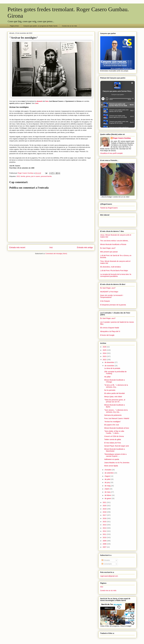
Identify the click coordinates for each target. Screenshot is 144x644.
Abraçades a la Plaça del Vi (110, 331)
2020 (105, 506)
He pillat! (107, 377)
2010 (105, 537)
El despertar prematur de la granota (113, 305)
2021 (105, 502)
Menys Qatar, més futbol (113, 397)
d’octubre (108, 470)
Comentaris (107, 564)
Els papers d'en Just (112, 425)
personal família (46, 176)
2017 (105, 515)
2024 (105, 353)
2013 (105, 528)
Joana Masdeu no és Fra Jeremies (117, 463)
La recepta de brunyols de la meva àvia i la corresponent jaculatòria (116, 275)
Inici (51, 247)
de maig (108, 486)
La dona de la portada (112, 368)
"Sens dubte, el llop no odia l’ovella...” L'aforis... (114, 432)
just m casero (36, 176)
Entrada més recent (17, 247)
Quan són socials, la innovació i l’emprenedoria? (112, 296)
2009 (105, 541)
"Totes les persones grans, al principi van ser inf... (115, 401)
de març (108, 492)
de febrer (108, 495)
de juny (108, 482)
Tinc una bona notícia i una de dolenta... (115, 241)
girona (28, 176)
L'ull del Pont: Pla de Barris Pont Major (114, 271)
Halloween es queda (112, 459)
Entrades (106, 560)
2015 (105, 522)
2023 (105, 356)
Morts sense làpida (111, 466)
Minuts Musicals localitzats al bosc (117, 428)
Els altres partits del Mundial (114, 393)
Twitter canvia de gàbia (113, 439)
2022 (18, 176)
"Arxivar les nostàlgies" (112, 422)
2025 (105, 350)
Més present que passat (109, 252)
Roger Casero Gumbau (122, 138)
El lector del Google (107, 335)
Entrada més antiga (85, 247)
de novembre (110, 366)
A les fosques (105, 301)
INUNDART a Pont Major (109, 292)
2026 (105, 347)
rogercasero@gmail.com (109, 576)
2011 (105, 534)
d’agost (108, 476)
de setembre (109, 473)
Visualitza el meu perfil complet (111, 153)
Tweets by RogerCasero (109, 208)
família (23, 176)
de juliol (108, 479)
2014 (105, 525)
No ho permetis (110, 390)
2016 (105, 518)
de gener (108, 498)
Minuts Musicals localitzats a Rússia (113, 244)
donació (40, 101)
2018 (105, 512)
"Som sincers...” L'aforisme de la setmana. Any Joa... (116, 411)
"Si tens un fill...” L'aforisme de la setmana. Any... (116, 386)
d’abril (107, 489)
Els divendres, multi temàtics (111, 267)
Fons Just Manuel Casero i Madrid (117, 418)
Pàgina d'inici (14, 26)
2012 (105, 531)
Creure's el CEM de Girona (114, 436)
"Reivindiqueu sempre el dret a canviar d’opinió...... (115, 455)
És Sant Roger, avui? (108, 248)
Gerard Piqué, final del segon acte (117, 446)
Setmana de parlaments (113, 415)
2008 (105, 544)
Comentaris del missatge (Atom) (56, 254)
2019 (105, 509)
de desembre (110, 362)
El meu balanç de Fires (113, 443)
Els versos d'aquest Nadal (110, 328)
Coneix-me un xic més (69, 26)
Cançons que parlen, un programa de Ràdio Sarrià (40, 26)
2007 (105, 547)
